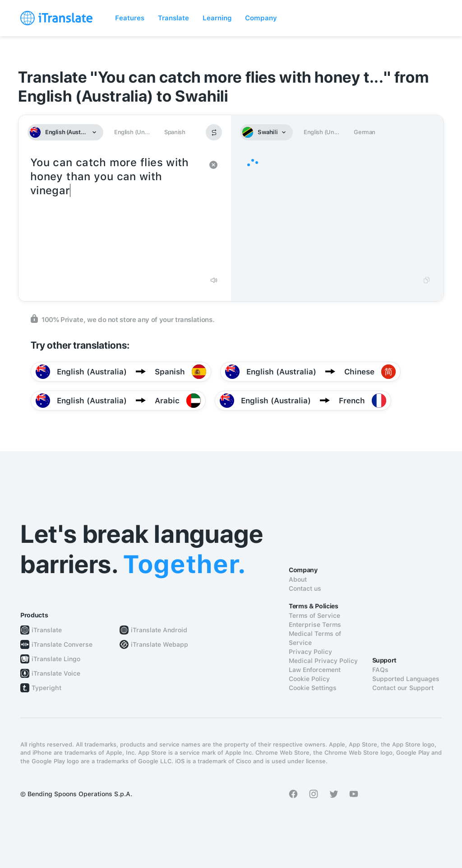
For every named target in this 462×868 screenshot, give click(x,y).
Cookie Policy (309, 679)
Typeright (46, 688)
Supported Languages (406, 679)
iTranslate (47, 630)
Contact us (305, 588)
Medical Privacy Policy (323, 661)
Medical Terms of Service (315, 638)
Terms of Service (314, 616)
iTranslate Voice (56, 673)
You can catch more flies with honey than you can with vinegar (116, 212)
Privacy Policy (310, 652)
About (298, 579)
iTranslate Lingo (56, 659)
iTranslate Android (159, 630)
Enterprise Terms (315, 625)
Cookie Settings (313, 688)
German (365, 132)
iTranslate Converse (62, 644)
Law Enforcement (315, 670)
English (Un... (132, 132)
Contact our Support (403, 688)
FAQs (380, 670)
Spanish (175, 132)
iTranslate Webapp (159, 644)
